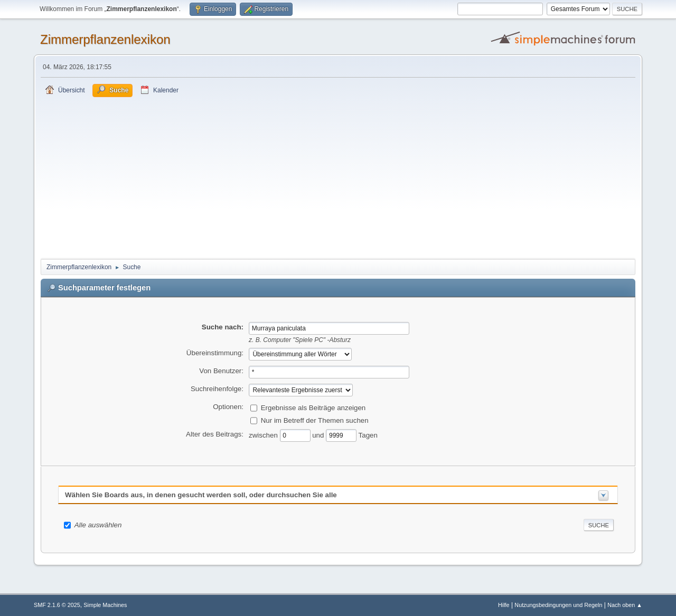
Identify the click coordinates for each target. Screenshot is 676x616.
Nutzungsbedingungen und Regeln (558, 605)
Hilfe (504, 605)
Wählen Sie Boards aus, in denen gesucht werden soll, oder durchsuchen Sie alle (201, 495)
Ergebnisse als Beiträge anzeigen (313, 407)
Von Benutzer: (221, 371)
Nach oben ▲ (625, 605)
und (319, 435)
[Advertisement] (338, 176)
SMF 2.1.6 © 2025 (57, 605)
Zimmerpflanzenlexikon (105, 39)
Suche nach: (223, 327)
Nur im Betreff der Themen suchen (315, 420)
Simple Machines (105, 605)
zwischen (264, 435)
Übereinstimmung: (215, 353)
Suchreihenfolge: (217, 389)
